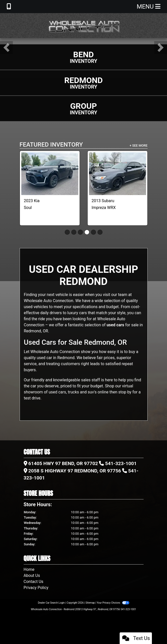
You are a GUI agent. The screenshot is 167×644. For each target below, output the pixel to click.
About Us (32, 575)
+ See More (139, 145)
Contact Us (34, 582)
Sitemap (90, 603)
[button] (6, 48)
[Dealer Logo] (84, 26)
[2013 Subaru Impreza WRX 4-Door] (118, 174)
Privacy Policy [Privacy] (36, 588)
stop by (125, 392)
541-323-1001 (121, 463)
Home (29, 569)
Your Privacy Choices (113, 603)
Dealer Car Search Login (51, 603)
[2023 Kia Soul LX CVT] (50, 174)
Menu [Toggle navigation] (149, 7)
